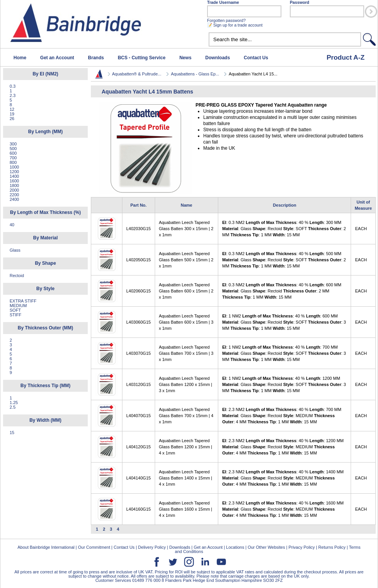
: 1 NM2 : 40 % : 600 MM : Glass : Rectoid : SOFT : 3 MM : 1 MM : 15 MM (284, 322)
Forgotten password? (226, 20)
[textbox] (285, 39)
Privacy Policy (301, 547)
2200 (14, 195)
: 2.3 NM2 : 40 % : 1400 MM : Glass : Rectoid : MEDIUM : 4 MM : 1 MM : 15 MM (283, 478)
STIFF (16, 315)
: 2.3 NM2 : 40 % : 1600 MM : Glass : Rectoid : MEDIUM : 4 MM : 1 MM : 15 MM (283, 509)
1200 (14, 172)
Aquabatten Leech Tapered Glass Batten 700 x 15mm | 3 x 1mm (186, 353)
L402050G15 (139, 260)
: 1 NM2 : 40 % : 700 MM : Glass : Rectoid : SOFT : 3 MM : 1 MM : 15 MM (284, 353)
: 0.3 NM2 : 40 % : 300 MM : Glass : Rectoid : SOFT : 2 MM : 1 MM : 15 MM (284, 229)
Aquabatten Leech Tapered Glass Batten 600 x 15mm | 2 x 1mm (186, 291)
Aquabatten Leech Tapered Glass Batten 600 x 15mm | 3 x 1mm (186, 322)
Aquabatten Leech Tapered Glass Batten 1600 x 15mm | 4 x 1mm (186, 509)
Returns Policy (332, 547)
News (185, 58)
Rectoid (17, 276)
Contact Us (256, 58)
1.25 (14, 403)
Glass (15, 250)
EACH (361, 229)
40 (12, 225)
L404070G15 (139, 416)
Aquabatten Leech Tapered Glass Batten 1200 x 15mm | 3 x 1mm (186, 384)
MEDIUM (18, 306)
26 (12, 119)
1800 (14, 185)
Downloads (217, 58)
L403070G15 (139, 353)
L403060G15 (139, 322)
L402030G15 (139, 229)
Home (20, 58)
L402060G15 (139, 291)
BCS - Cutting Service (142, 58)
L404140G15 (139, 478)
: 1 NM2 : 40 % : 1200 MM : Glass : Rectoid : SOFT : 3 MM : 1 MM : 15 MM (284, 384)
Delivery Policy (152, 547)
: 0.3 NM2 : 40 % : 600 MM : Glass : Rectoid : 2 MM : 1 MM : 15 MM (282, 291)
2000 (14, 190)
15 (12, 433)
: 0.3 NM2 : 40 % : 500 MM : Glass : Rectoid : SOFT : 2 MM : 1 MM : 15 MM (284, 260)
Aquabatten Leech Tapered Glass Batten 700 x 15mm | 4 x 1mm (186, 416)
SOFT (15, 310)
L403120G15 (139, 384)
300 (13, 144)
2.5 (13, 407)
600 (13, 153)
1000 (14, 167)
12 (12, 109)
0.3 (13, 86)
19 (12, 114)
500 (13, 149)
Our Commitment (94, 547)
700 (13, 158)
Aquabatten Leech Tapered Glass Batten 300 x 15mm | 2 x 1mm (186, 229)
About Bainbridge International (46, 547)
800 (13, 162)
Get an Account (57, 58)
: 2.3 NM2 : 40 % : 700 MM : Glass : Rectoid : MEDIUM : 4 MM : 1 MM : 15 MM (282, 416)
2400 (14, 199)
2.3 (13, 95)
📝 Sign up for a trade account (235, 25)
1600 (14, 181)
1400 (14, 176)
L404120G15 (139, 447)
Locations (235, 547)
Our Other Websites (266, 547)
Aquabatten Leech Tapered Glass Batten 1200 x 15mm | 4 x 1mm (186, 447)
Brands (96, 58)
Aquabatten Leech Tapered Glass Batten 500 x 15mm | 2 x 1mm (186, 260)
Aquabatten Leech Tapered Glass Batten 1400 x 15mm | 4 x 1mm (186, 478)
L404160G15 (139, 509)
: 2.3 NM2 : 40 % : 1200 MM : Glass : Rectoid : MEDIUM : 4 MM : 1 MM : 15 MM (283, 447)
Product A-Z (345, 57)
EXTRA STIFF (23, 301)
